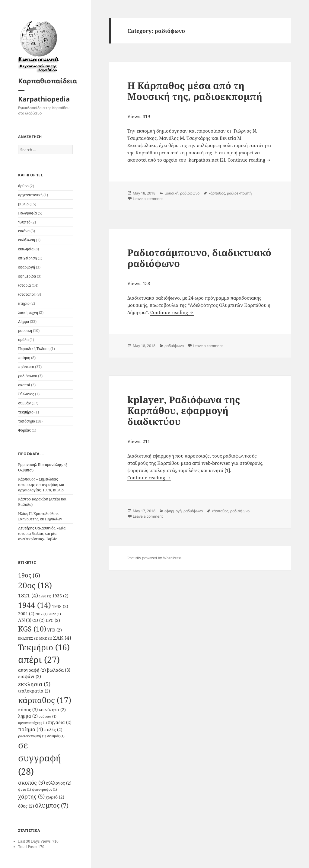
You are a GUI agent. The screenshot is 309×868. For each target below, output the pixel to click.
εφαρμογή (27, 267)
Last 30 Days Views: (35, 841)
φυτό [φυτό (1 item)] (25, 789)
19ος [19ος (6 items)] (29, 575)
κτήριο (24, 303)
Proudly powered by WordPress (154, 558)
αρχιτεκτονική (30, 195)
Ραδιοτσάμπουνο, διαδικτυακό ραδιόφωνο (199, 258)
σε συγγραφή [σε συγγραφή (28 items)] (40, 758)
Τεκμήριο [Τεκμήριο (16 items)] (44, 647)
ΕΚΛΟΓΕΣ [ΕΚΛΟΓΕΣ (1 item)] (28, 638)
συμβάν (24, 403)
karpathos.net (204, 160)
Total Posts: (28, 847)
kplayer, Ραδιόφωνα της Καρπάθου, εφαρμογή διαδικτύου (184, 410)
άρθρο (23, 186)
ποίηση (24, 358)
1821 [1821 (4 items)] (28, 595)
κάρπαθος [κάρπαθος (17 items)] (45, 700)
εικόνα (24, 231)
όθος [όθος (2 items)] (26, 806)
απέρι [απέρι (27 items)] (39, 660)
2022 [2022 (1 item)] (55, 614)
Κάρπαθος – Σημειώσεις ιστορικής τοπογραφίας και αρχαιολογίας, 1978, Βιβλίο (41, 485)
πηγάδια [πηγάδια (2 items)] (60, 722)
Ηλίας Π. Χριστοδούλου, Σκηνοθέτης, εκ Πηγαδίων (40, 516)
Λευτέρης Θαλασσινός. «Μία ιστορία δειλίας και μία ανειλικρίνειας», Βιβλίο (42, 534)
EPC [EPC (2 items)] (53, 620)
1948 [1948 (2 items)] (60, 606)
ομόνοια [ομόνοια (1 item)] (48, 716)
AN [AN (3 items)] (25, 620)
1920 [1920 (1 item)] (45, 596)
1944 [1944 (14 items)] (35, 605)
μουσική (25, 331)
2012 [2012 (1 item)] (41, 614)
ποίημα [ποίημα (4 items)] (31, 729)
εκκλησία (26, 249)
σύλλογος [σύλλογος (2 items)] (59, 783)
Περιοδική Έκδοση (34, 349)
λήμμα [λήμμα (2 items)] (28, 716)
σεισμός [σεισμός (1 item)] (56, 736)
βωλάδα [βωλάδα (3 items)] (59, 670)
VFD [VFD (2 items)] (54, 630)
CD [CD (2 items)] (38, 620)
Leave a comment (148, 199)
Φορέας (24, 430)
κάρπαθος (217, 193)
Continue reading (249, 160)
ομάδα (23, 340)
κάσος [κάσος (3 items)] (28, 709)
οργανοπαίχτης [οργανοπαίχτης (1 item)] (33, 723)
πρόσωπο (26, 367)
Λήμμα (24, 321)
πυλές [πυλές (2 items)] (53, 730)
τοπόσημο (27, 421)
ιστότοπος (27, 294)
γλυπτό (24, 222)
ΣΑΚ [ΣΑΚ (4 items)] (62, 638)
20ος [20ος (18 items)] (35, 585)
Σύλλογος (26, 394)
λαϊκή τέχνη (28, 312)
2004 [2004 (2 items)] (26, 614)
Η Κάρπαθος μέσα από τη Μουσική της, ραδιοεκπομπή (195, 91)
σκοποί (24, 385)
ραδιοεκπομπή (239, 193)
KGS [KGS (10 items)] (32, 629)
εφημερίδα (27, 276)
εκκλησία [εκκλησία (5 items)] (34, 684)
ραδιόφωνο (28, 376)
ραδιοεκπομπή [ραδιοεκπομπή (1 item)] (32, 736)
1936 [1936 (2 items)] (60, 596)
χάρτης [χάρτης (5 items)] (31, 796)
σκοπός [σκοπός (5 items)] (32, 782)
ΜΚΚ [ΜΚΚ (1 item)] (46, 638)
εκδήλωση (27, 240)
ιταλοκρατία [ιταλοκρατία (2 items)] (34, 691)
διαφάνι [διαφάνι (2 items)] (30, 677)
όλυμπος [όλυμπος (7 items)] (52, 805)
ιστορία (24, 285)
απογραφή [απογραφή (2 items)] (32, 670)
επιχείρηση (27, 258)
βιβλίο (23, 204)
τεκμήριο (26, 412)
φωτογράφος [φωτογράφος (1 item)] (45, 789)
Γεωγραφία (27, 213)
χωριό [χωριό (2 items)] (55, 797)
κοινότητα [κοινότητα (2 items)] (52, 710)
